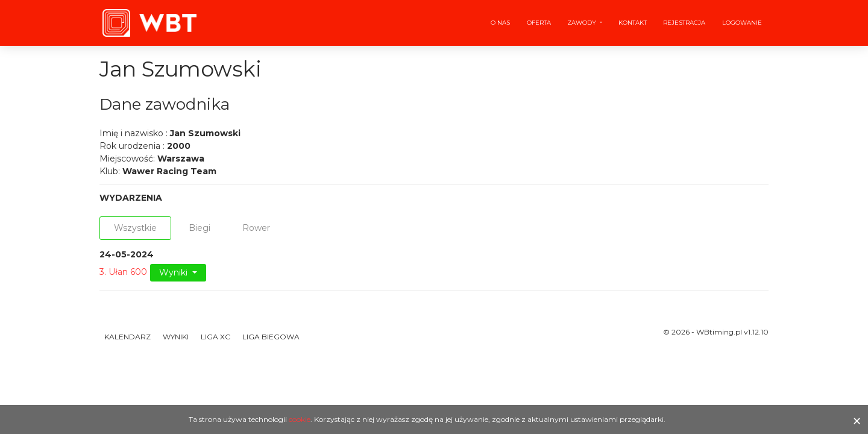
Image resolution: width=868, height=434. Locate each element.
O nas (500, 23)
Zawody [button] (583, 23)
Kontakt (633, 23)
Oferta (539, 23)
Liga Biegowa (271, 337)
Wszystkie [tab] (135, 228)
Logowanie (742, 23)
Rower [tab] (256, 228)
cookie (300, 419)
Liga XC (215, 337)
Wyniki (175, 272)
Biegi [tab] (200, 228)
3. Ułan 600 (123, 272)
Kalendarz (127, 337)
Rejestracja (684, 23)
